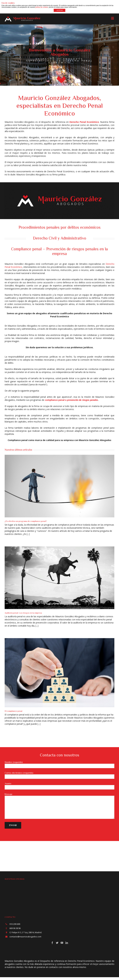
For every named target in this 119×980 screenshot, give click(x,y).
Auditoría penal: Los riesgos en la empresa (23, 613)
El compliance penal (13, 711)
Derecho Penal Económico (84, 122)
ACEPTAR (60, 10)
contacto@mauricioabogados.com (25, 937)
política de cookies (42, 7)
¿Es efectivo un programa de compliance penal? (26, 521)
